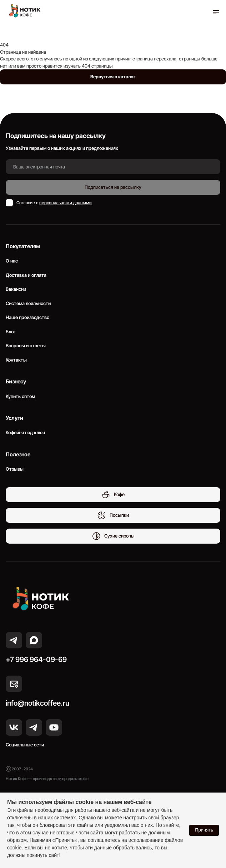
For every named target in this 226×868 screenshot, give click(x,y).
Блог (11, 332)
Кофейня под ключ (25, 432)
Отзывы (15, 469)
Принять (204, 830)
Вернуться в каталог (113, 77)
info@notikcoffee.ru (37, 703)
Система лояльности (28, 303)
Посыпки (113, 515)
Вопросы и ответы (26, 345)
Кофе (113, 495)
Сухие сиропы (113, 536)
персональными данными (66, 203)
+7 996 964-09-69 (36, 659)
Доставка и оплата (26, 275)
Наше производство (27, 317)
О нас (12, 261)
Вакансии (16, 289)
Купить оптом (20, 396)
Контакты (16, 360)
